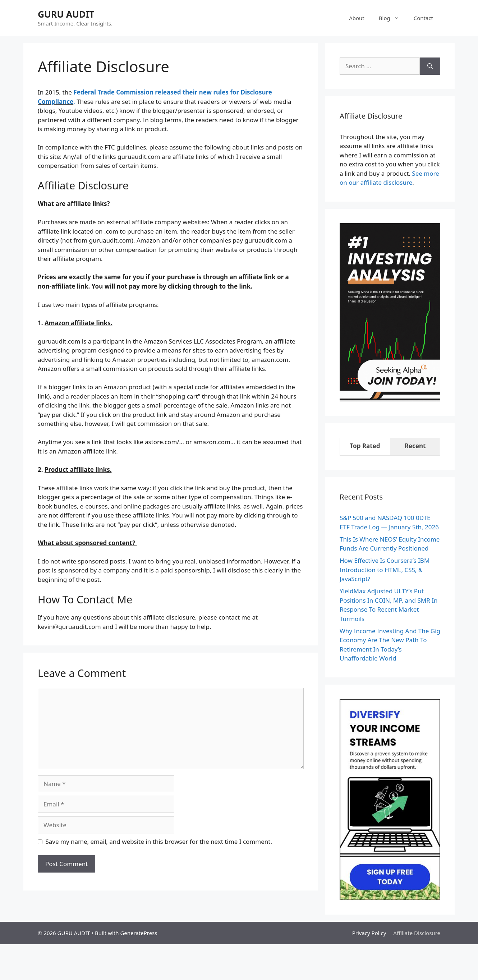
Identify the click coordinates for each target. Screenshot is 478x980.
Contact (423, 18)
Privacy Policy (369, 933)
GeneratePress (139, 933)
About (357, 18)
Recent (415, 446)
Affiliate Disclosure (417, 933)
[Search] (430, 66)
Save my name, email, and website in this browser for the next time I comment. (159, 841)
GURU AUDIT (66, 14)
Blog (393, 18)
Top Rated (365, 446)
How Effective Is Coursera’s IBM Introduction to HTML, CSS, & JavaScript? (385, 570)
